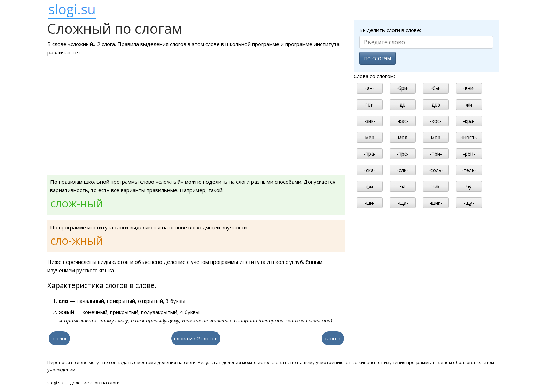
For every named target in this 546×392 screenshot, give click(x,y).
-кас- (403, 121)
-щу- (469, 203)
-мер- (370, 137)
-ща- (403, 203)
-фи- (370, 186)
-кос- (436, 121)
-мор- (436, 137)
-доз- (436, 105)
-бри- (403, 88)
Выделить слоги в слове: (390, 30)
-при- (436, 154)
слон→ (333, 338)
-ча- (403, 186)
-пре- (403, 154)
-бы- (436, 88)
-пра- (370, 154)
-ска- (370, 170)
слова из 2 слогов (196, 338)
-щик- (436, 203)
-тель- (469, 170)
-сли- (403, 170)
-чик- (436, 186)
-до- (403, 105)
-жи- (469, 105)
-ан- (370, 88)
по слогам (377, 58)
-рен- (469, 154)
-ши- (370, 203)
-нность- (469, 137)
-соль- (436, 170)
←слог (59, 338)
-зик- (370, 121)
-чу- (469, 186)
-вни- (469, 88)
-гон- (370, 105)
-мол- (403, 137)
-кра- (469, 121)
